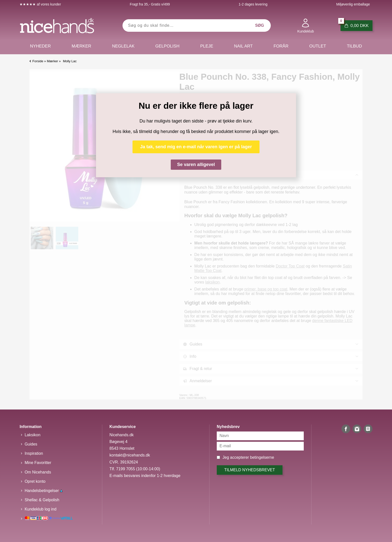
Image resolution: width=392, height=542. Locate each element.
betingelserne (262, 457)
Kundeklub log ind (40, 509)
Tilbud (354, 46)
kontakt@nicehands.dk (130, 455)
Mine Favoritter (38, 463)
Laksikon (32, 435)
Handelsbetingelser (43, 491)
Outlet (318, 46)
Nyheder (40, 46)
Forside (38, 61)
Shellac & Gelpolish (42, 500)
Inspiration (34, 453)
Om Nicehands (38, 472)
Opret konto (35, 481)
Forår (281, 46)
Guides (31, 444)
